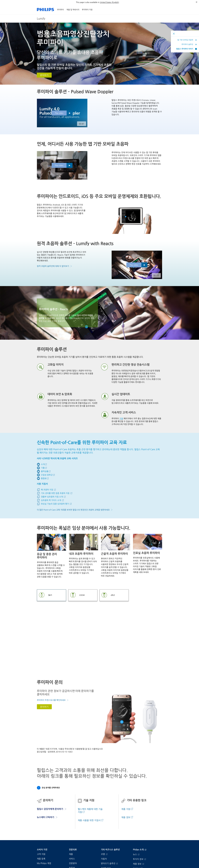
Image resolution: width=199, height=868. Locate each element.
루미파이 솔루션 (187, 44)
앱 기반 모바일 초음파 (185, 40)
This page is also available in (88, 2)
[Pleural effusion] (44, 471)
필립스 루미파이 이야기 (185, 49)
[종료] (197, 2)
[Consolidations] (43, 478)
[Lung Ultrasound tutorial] (46, 490)
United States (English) (109, 2)
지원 (121, 419)
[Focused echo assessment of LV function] (54, 504)
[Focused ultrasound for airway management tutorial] (55, 493)
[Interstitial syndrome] (46, 475)
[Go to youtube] (42, 464)
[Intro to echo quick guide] (50, 500)
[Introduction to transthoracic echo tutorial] (51, 497)
